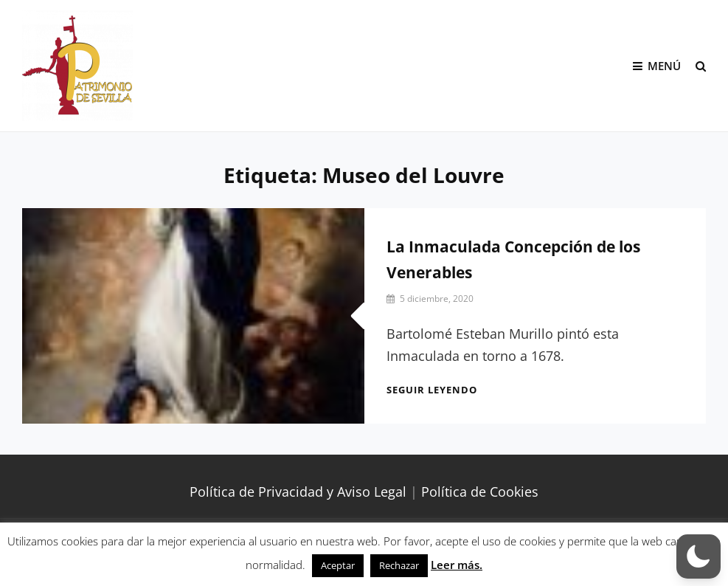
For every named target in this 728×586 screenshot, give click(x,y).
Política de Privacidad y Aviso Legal (298, 492)
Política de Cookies (480, 492)
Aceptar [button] (338, 565)
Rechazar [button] (399, 565)
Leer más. (457, 565)
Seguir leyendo (432, 390)
